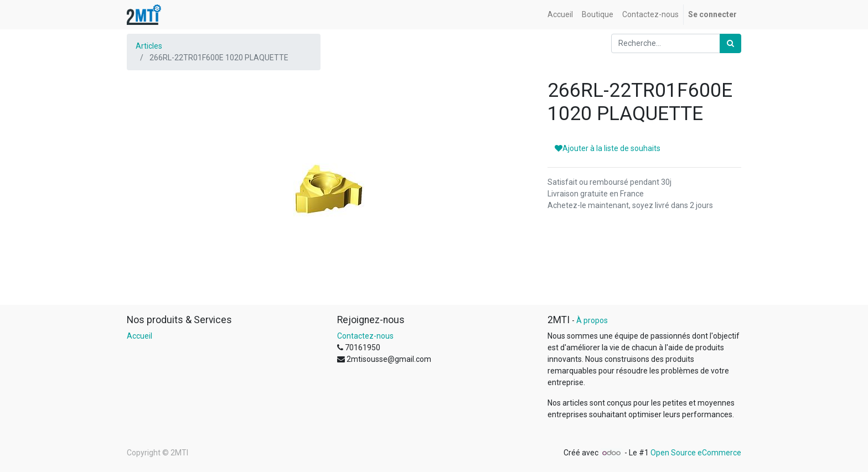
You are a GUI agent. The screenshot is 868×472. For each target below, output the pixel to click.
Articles (149, 46)
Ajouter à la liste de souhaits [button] (608, 148)
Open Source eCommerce (696, 453)
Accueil (139, 336)
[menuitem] (560, 15)
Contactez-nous (365, 336)
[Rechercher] (730, 43)
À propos (592, 320)
